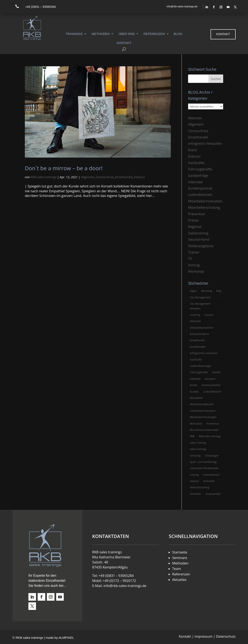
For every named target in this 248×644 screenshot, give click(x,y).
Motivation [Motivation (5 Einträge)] (196, 424)
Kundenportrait (200, 188)
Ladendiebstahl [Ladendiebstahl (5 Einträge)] (212, 392)
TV (190, 259)
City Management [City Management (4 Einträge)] (200, 297)
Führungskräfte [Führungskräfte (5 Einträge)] (199, 372)
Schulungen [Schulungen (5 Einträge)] (212, 456)
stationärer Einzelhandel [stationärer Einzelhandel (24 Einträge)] (204, 468)
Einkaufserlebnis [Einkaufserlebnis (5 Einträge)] (199, 334)
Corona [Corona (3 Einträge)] (209, 315)
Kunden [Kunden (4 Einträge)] (194, 392)
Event (192, 150)
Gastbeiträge (198, 175)
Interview (195, 182)
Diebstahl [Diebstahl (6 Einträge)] (195, 321)
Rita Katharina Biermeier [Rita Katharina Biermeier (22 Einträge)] (204, 430)
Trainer (194, 252)
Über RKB (127, 34)
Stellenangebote (201, 246)
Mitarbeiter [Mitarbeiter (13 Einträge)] (196, 398)
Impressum (203, 636)
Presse (193, 220)
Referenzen (154, 34)
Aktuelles (179, 580)
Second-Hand (199, 239)
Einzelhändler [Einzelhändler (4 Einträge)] (198, 347)
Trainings (74, 34)
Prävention (197, 214)
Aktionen (195, 118)
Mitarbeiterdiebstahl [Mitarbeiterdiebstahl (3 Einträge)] (202, 404)
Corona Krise (105, 177)
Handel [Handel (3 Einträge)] (216, 372)
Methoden (101, 34)
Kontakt (124, 43)
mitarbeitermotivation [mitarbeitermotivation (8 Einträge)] (203, 411)
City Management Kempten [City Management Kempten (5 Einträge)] (200, 306)
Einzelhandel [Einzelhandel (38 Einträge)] (197, 340)
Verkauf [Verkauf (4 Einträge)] (194, 481)
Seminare (180, 558)
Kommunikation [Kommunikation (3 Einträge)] (211, 385)
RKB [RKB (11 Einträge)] (192, 436)
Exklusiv (139, 177)
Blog (178, 34)
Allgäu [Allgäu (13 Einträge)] (193, 291)
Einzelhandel (124, 177)
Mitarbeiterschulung (204, 207)
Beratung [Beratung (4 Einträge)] (207, 291)
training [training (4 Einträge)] (194, 475)
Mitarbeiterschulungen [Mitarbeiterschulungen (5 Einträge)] (203, 417)
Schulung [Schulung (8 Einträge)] (195, 456)
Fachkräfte (196, 163)
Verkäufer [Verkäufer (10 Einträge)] (196, 494)
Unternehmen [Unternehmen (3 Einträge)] (212, 475)
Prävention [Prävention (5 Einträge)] (213, 424)
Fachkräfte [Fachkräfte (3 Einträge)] (196, 360)
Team (177, 569)
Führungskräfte (200, 169)
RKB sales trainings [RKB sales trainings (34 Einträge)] (210, 436)
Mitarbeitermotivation (205, 201)
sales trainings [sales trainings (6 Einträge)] (198, 449)
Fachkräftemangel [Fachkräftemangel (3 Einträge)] (200, 366)
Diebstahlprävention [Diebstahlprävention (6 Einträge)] (202, 328)
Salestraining (198, 233)
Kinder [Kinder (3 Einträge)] (194, 385)
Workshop (196, 271)
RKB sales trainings (44, 177)
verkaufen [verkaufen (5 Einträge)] (209, 481)
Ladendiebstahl (200, 195)
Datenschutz (226, 636)
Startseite (180, 552)
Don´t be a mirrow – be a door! (64, 168)
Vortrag (194, 265)
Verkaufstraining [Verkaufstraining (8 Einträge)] (199, 487)
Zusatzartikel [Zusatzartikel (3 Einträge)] (213, 494)
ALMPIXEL (66, 638)
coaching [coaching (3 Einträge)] (195, 315)
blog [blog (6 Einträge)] (219, 291)
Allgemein (88, 177)
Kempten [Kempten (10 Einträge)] (210, 379)
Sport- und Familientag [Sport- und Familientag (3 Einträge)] (203, 462)
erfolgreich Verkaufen (205, 143)
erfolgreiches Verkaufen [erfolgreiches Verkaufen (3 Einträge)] (204, 353)
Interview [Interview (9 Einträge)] (195, 379)
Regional (195, 227)
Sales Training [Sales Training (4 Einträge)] (198, 443)
